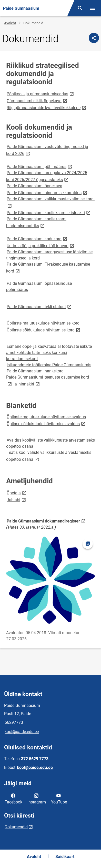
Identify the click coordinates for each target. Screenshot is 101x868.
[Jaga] (94, 38)
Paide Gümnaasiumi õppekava (34, 186)
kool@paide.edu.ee (22, 732)
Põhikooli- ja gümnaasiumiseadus (41, 94)
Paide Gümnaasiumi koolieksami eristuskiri (49, 212)
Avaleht (10, 23)
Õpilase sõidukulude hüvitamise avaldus (46, 423)
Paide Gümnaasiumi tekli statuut (39, 306)
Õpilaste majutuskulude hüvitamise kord (43, 323)
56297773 (14, 722)
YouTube (59, 798)
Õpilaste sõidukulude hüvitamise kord (44, 330)
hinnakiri (29, 384)
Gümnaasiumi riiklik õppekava (37, 101)
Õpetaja (17, 493)
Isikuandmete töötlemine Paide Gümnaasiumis (49, 365)
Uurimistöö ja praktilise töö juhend (41, 245)
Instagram (37, 798)
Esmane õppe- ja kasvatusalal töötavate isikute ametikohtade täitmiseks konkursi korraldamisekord (49, 353)
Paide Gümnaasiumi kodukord (37, 239)
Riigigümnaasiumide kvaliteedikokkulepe (47, 107)
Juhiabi (17, 500)
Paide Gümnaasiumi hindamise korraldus (47, 192)
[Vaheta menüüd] (93, 8)
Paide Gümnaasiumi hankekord (35, 371)
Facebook (13, 798)
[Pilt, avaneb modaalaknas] (50, 580)
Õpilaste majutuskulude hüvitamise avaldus (46, 417)
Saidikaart (65, 857)
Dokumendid (16, 827)
